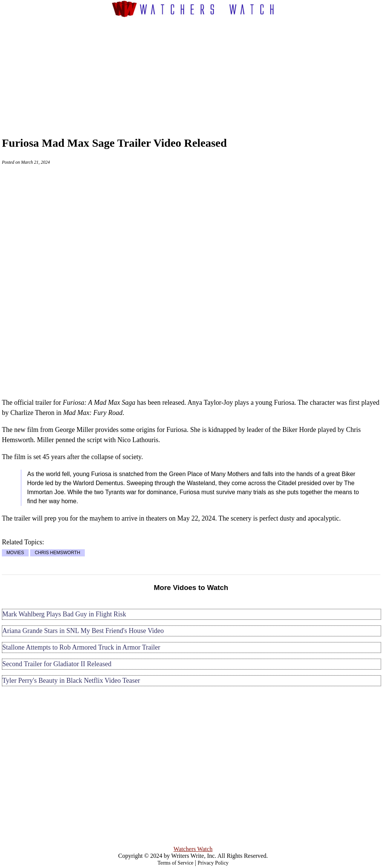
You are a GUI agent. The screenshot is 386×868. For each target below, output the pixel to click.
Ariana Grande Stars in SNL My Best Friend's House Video (83, 631)
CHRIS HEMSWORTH (57, 553)
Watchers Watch (193, 849)
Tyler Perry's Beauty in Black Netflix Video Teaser (71, 681)
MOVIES (15, 553)
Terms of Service (175, 863)
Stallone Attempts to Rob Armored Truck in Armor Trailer (81, 647)
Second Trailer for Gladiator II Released (57, 664)
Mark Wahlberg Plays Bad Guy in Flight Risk (64, 614)
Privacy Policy (213, 863)
